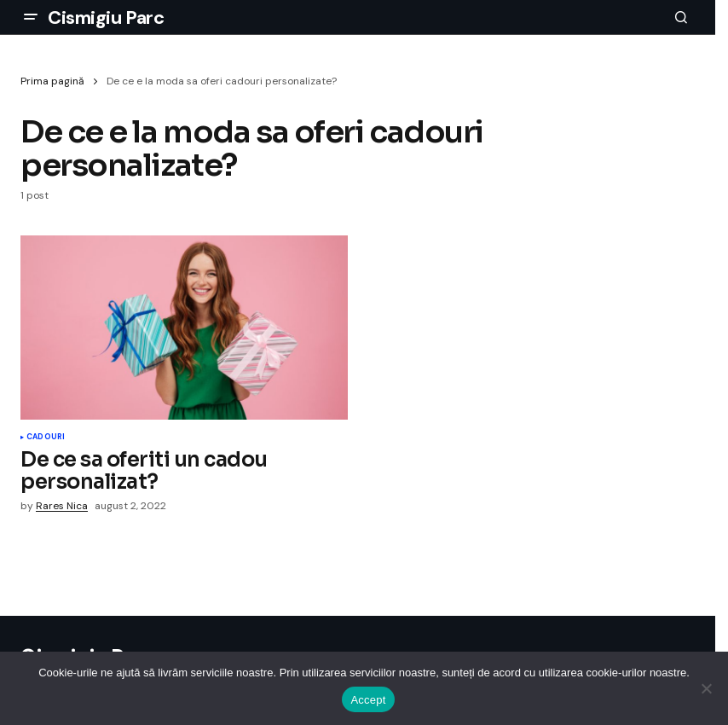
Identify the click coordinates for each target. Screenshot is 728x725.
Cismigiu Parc (106, 17)
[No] (707, 688)
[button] (31, 17)
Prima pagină (52, 81)
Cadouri (46, 438)
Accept (368, 700)
